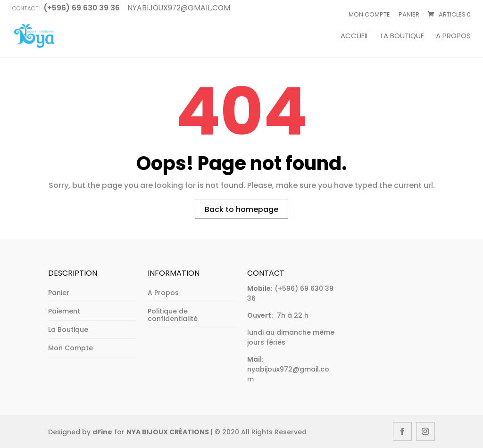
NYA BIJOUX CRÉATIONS (168, 432)
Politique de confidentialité (173, 315)
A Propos (453, 36)
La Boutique (402, 36)
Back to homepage (241, 209)
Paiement (64, 311)
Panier (409, 14)
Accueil (355, 36)
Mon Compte (369, 14)
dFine (102, 432)
